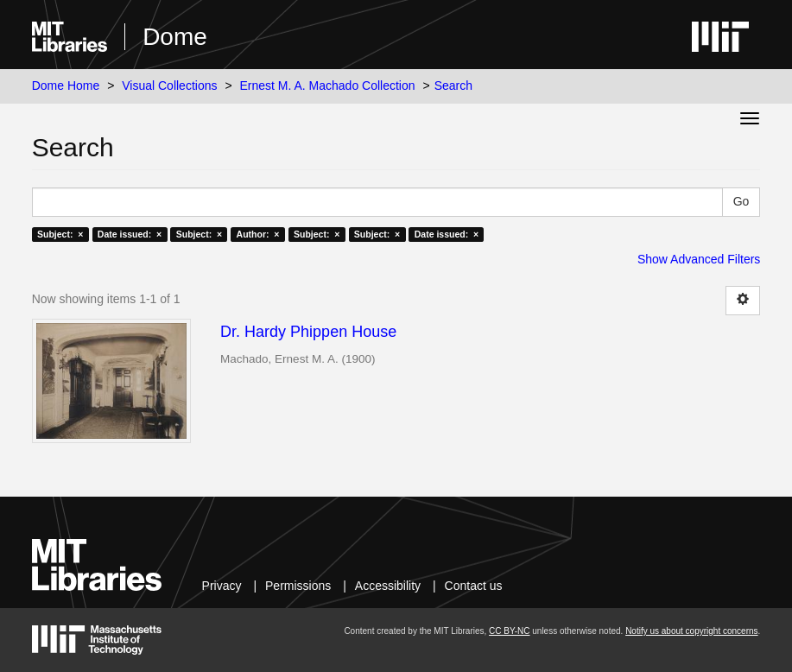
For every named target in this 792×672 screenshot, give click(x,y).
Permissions (298, 586)
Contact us (474, 586)
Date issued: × (130, 234)
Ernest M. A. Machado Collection (327, 86)
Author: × (258, 234)
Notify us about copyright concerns (691, 631)
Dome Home (66, 86)
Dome (175, 37)
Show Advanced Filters (699, 259)
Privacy (222, 586)
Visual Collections (169, 86)
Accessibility (388, 586)
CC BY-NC (509, 631)
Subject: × (60, 234)
